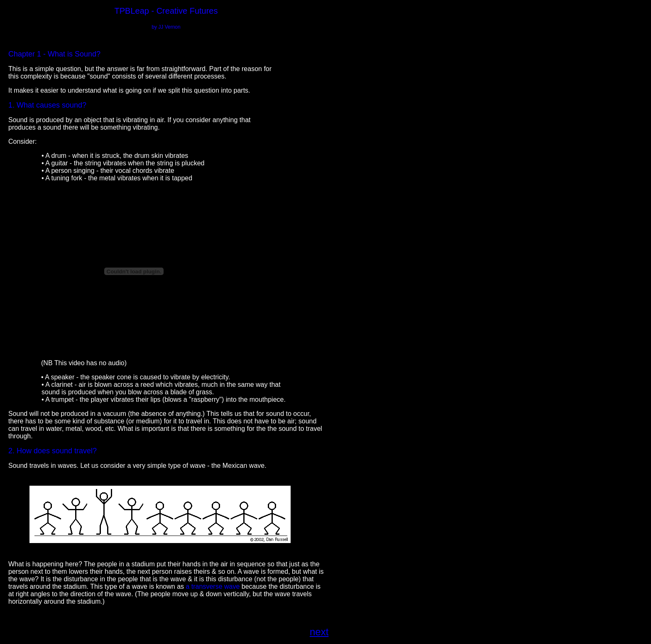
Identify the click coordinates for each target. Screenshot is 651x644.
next (319, 632)
